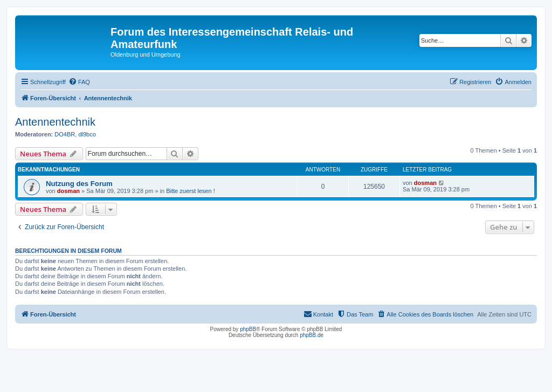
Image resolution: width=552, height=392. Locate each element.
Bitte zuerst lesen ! (191, 191)
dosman (68, 191)
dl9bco (87, 134)
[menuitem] (79, 82)
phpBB (248, 329)
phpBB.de (312, 335)
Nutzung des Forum (79, 184)
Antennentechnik (55, 122)
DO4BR (65, 134)
